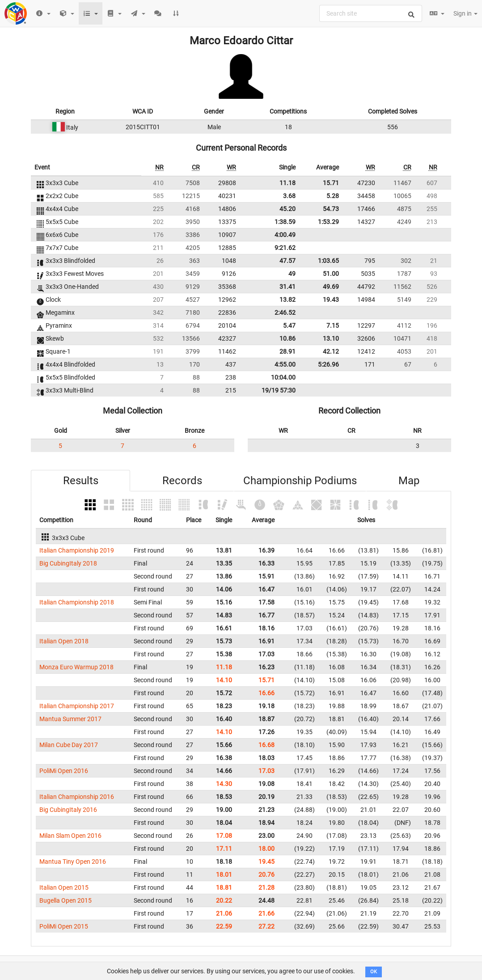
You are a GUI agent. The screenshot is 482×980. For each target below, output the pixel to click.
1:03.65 (328, 261)
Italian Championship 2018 (77, 602)
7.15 (333, 325)
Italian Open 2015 (64, 887)
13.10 (331, 338)
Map (409, 481)
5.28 (333, 196)
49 (292, 274)
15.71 (331, 183)
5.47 (289, 325)
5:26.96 (328, 364)
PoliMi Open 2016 (64, 771)
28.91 (288, 351)
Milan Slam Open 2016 (70, 836)
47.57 (288, 261)
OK (374, 972)
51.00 (331, 274)
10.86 (288, 338)
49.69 (331, 287)
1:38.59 (285, 222)
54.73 (331, 209)
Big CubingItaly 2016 (68, 810)
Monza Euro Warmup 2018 (76, 667)
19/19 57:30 (279, 390)
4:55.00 (285, 364)
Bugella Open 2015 (66, 900)
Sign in (465, 13)
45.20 (288, 209)
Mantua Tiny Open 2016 (73, 862)
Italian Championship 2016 (77, 797)
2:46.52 (285, 313)
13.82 (288, 300)
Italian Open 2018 (64, 641)
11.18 (288, 183)
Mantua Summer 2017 (70, 719)
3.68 (289, 196)
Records (182, 481)
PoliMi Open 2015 (64, 926)
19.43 (331, 300)
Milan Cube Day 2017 (69, 745)
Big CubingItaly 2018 (68, 563)
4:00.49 (285, 235)
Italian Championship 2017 (77, 706)
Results (81, 481)
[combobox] (371, 13)
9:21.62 (285, 248)
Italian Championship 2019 (77, 550)
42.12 (331, 351)
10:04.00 (283, 377)
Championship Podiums (300, 481)
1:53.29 (328, 222)
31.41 (288, 287)
